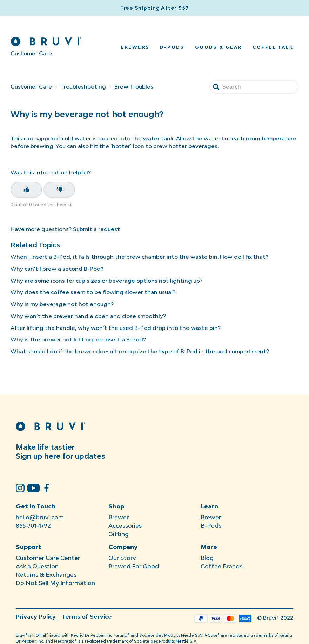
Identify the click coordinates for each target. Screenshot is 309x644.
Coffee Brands (221, 566)
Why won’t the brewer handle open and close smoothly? (88, 316)
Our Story (122, 558)
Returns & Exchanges (46, 575)
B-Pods (172, 47)
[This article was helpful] (26, 190)
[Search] (254, 87)
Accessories (125, 526)
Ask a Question (37, 566)
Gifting (119, 534)
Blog (207, 558)
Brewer (119, 517)
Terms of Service (87, 617)
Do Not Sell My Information (55, 583)
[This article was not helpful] (59, 190)
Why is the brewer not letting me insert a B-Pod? (78, 339)
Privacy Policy (36, 617)
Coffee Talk (273, 47)
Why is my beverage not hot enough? (62, 304)
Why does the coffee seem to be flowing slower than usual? (93, 292)
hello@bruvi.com (40, 517)
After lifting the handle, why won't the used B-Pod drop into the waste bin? (116, 328)
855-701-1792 (33, 526)
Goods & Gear (219, 47)
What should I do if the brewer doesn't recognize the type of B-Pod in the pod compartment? (140, 351)
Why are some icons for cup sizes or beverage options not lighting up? (106, 281)
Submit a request (96, 229)
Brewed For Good (134, 566)
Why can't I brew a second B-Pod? (57, 269)
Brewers (135, 47)
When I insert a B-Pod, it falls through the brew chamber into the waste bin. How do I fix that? (139, 257)
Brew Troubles (134, 86)
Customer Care (31, 86)
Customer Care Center (48, 558)
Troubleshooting (83, 86)
